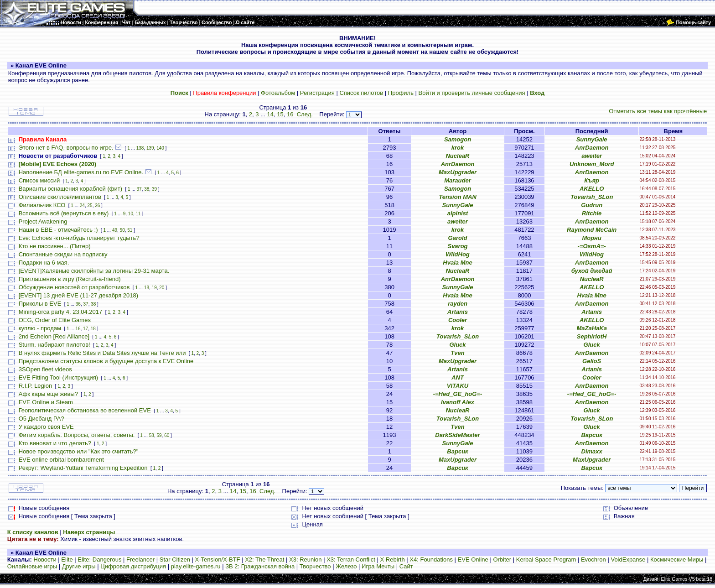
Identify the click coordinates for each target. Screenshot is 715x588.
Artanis (458, 312)
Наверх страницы (89, 532)
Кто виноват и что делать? (55, 443)
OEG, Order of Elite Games (55, 320)
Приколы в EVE (40, 304)
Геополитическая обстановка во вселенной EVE (85, 410)
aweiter (592, 156)
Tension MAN (458, 197)
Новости (45, 559)
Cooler (458, 320)
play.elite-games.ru (196, 566)
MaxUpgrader (458, 172)
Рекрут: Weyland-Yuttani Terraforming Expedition (83, 468)
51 (130, 230)
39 (154, 189)
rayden (458, 304)
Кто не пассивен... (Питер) (55, 246)
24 (82, 206)
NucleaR (457, 156)
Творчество (315, 566)
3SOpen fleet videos (45, 369)
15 (280, 114)
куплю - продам (40, 328)
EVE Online (473, 559)
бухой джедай (592, 271)
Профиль (401, 93)
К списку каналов (33, 532)
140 (160, 148)
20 (162, 288)
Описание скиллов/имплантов (60, 197)
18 (147, 288)
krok (458, 148)
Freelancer (140, 559)
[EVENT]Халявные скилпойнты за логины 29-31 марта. (94, 271)
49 (115, 230)
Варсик (591, 435)
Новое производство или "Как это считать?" (79, 451)
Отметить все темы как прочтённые (658, 111)
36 (78, 304)
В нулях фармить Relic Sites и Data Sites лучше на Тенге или (103, 353)
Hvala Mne (457, 263)
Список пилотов (361, 93)
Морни (592, 238)
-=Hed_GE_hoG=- (458, 394)
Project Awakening (43, 221)
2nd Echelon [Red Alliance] (54, 336)
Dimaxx (592, 451)
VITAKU (458, 386)
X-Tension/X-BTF (218, 559)
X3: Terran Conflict (351, 559)
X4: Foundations (431, 559)
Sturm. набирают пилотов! (54, 345)
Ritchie (592, 213)
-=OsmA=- (592, 246)
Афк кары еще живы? (48, 394)
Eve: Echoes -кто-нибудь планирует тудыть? (79, 238)
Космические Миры (677, 559)
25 (90, 206)
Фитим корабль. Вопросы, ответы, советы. (77, 435)
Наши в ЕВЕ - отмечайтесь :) (58, 230)
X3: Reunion (306, 559)
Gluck (457, 345)
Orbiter (502, 559)
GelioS (592, 361)
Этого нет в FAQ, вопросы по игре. (66, 148)
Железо (346, 566)
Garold (458, 238)
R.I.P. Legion (35, 386)
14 (270, 114)
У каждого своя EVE (46, 427)
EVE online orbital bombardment (61, 460)
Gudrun (592, 205)
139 (150, 148)
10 (131, 214)
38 (147, 189)
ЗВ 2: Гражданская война (260, 566)
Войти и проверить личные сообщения (472, 93)
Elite (67, 559)
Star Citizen (175, 559)
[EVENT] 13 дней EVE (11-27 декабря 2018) (78, 295)
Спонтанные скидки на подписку (63, 254)
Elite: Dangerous (99, 559)
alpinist (458, 213)
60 (167, 435)
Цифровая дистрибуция (133, 566)
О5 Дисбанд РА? (41, 419)
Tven (457, 353)
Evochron (593, 559)
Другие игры (79, 566)
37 (139, 189)
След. (305, 114)
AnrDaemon (592, 148)
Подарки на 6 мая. (44, 263)
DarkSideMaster (457, 435)
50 (122, 230)
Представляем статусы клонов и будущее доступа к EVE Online (106, 361)
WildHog (458, 254)
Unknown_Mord (592, 164)
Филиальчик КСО (42, 205)
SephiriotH (592, 336)
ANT (458, 377)
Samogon (458, 139)
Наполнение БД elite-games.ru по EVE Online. (81, 172)
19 (154, 288)
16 (290, 114)
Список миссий (39, 180)
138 (140, 148)
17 (85, 329)
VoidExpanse (628, 559)
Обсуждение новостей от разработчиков (74, 287)
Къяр (592, 180)
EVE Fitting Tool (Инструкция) (59, 377)
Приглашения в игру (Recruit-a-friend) (70, 279)
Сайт (406, 566)
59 (159, 435)
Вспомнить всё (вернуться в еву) (64, 213)
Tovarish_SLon (592, 197)
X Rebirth (393, 559)
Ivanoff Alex (458, 402)
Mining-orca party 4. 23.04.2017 (61, 312)
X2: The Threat (264, 559)
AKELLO (592, 189)
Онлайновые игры (32, 566)
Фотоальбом (278, 93)
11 (138, 214)
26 (97, 206)
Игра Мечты (378, 566)
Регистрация (317, 93)
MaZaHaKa (591, 328)
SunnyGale (592, 139)
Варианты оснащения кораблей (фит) (70, 189)
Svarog (457, 246)
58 (152, 435)
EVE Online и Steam (46, 402)
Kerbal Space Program (546, 559)
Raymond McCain (592, 230)
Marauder (458, 180)
